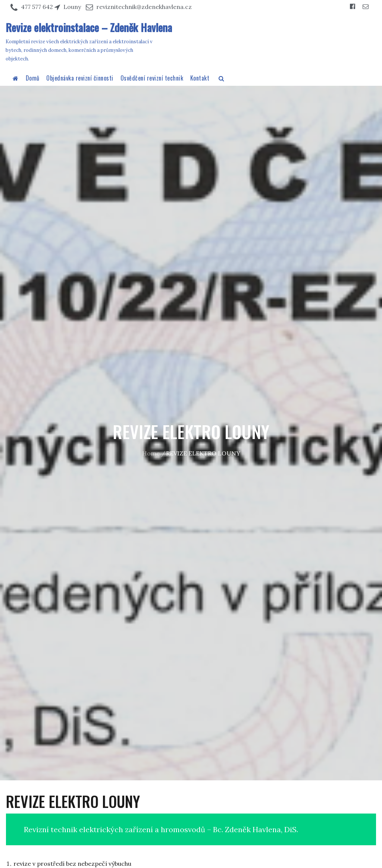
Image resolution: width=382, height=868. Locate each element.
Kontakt (200, 78)
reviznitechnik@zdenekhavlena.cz (144, 7)
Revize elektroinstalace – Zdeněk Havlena (89, 27)
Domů (33, 78)
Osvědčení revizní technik (152, 78)
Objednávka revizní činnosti (80, 78)
